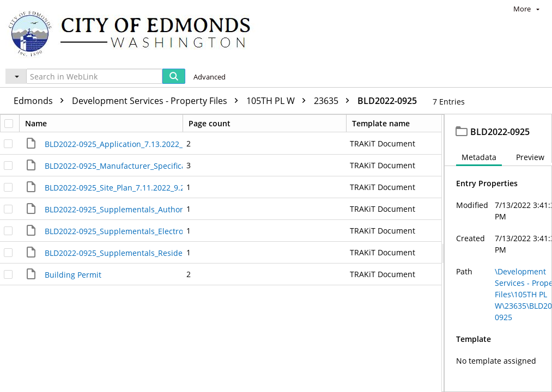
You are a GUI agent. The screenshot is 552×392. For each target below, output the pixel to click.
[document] (498, 253)
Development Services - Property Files (158, 101)
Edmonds (41, 101)
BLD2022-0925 (387, 101)
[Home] (135, 33)
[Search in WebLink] (94, 76)
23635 (334, 101)
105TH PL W (279, 101)
